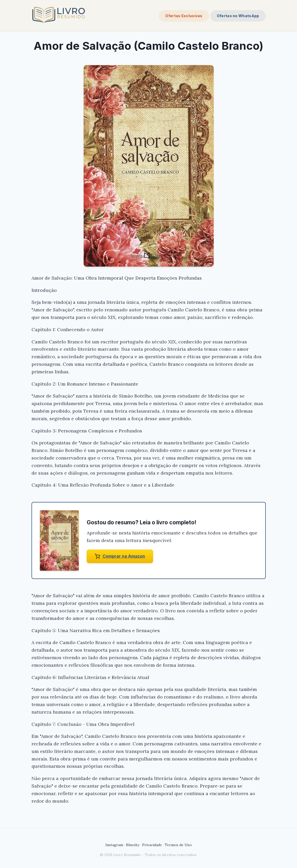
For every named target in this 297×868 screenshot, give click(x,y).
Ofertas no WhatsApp (238, 16)
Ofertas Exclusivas (184, 16)
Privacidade (152, 845)
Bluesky (133, 845)
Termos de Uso (178, 845)
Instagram (114, 845)
